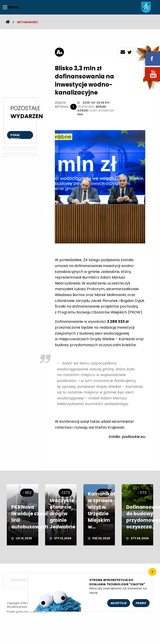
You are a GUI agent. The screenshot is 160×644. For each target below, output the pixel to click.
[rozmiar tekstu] (59, 52)
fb (147, 56)
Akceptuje (119, 603)
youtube (147, 81)
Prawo (141, 603)
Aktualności (28, 22)
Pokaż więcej (16, 136)
